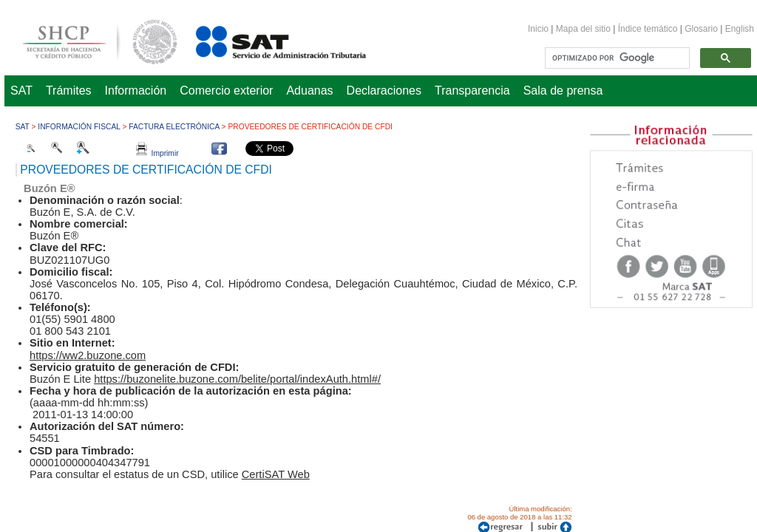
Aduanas (309, 91)
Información (136, 91)
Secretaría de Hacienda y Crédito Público (89, 40)
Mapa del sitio (584, 29)
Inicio (538, 29)
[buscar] (616, 58)
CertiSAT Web (276, 474)
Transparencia (472, 91)
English (740, 29)
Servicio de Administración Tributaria (265, 40)
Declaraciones (384, 91)
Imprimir (157, 153)
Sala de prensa (563, 91)
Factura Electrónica (174, 127)
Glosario (701, 29)
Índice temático (648, 29)
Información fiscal (79, 127)
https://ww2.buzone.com (88, 355)
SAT (21, 91)
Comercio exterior (226, 91)
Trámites (69, 91)
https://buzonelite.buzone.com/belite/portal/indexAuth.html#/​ (237, 379)
